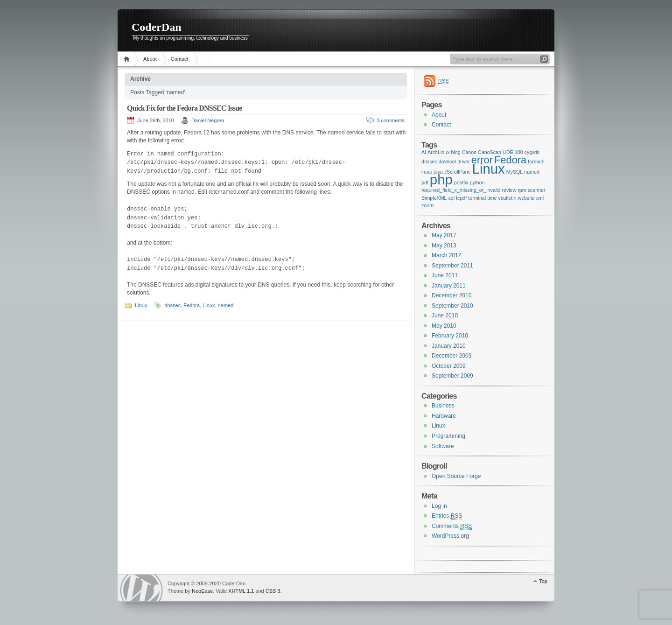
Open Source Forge (456, 476)
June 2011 (445, 275)
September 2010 (452, 306)
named (226, 305)
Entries (447, 516)
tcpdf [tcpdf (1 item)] (461, 198)
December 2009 (451, 356)
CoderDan (157, 27)
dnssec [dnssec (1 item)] (429, 162)
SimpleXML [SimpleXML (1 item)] (434, 198)
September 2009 (452, 376)
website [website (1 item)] (526, 198)
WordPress (141, 588)
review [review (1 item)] (509, 190)
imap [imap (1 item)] (427, 172)
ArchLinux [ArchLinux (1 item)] (438, 152)
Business (443, 406)
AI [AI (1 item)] (424, 152)
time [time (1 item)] (492, 198)
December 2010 (451, 295)
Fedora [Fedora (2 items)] (510, 160)
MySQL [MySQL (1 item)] (515, 172)
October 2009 (449, 366)
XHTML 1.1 (241, 591)
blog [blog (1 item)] (456, 152)
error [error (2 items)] (482, 160)
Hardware (444, 416)
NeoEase (202, 591)
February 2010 (450, 336)
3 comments (391, 120)
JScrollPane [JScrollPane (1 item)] (458, 172)
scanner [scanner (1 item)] (537, 190)
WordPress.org (450, 536)
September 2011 (452, 266)
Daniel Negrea (208, 120)
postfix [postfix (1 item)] (461, 183)
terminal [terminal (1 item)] (477, 198)
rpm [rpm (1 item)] (522, 190)
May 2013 (444, 246)
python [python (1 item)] (477, 183)
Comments (452, 526)
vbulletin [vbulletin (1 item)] (507, 198)
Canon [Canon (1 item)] (469, 152)
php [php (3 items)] (441, 179)
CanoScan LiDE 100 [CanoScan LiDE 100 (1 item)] (500, 152)
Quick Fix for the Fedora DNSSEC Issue (185, 108)
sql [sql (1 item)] (452, 198)
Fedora (192, 305)
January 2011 (449, 286)
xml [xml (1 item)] (540, 198)
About (150, 59)
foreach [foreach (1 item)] (536, 162)
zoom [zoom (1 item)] (427, 205)
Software (443, 446)
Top (543, 581)
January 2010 (449, 346)
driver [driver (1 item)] (464, 162)
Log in (439, 506)
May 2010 (444, 326)
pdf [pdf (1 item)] (425, 183)
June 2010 (445, 316)
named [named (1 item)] (532, 172)
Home (128, 59)
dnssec (172, 305)
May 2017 (444, 235)
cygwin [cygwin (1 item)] (532, 152)
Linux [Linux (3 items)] (489, 169)
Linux (141, 305)
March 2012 (446, 255)
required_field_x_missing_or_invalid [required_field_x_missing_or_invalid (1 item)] (461, 190)
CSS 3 (273, 591)
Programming (448, 436)
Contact (180, 59)
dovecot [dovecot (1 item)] (447, 162)
